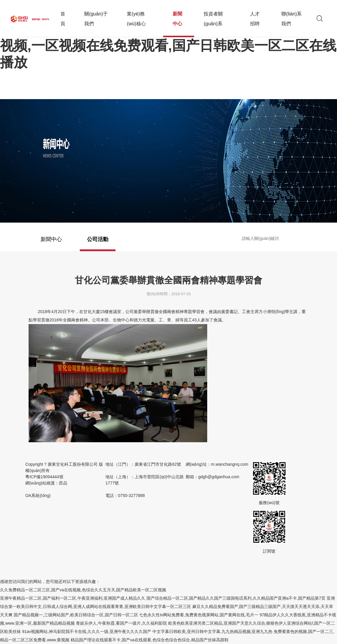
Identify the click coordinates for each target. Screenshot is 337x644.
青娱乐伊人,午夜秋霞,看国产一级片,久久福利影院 (121, 623)
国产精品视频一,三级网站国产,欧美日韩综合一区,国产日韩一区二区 (76, 615)
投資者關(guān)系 (213, 18)
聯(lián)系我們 (291, 18)
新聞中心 (179, 24)
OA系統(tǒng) (38, 505)
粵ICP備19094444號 (44, 486)
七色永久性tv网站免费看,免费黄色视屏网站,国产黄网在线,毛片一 (199, 615)
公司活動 (98, 244)
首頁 (63, 18)
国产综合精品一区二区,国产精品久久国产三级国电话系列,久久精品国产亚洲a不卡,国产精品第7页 (236, 598)
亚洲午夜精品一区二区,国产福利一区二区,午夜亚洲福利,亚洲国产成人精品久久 (73, 598)
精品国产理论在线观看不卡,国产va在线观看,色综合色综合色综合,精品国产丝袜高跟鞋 (149, 640)
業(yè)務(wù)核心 (136, 18)
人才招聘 (255, 18)
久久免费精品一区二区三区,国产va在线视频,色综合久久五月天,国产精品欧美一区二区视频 (83, 590)
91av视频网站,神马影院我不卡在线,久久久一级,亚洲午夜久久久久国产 (87, 632)
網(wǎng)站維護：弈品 (46, 492)
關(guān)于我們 (96, 18)
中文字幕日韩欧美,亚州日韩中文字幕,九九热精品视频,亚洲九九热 (213, 632)
